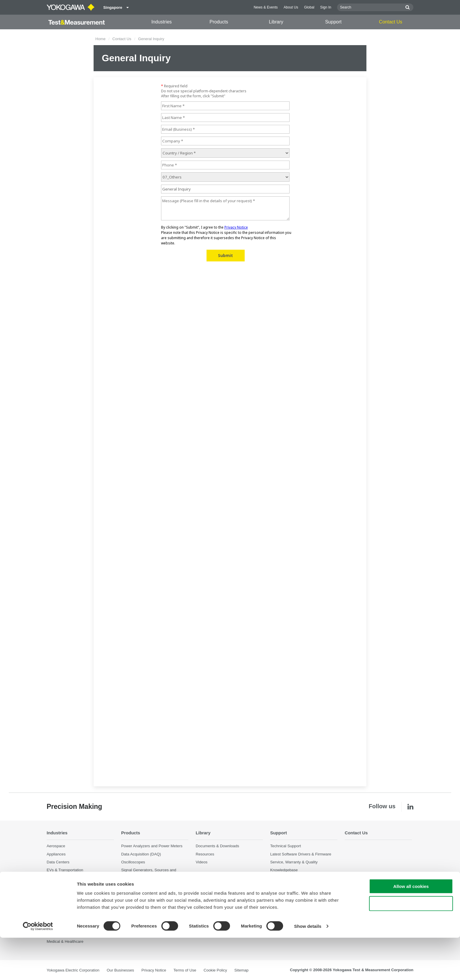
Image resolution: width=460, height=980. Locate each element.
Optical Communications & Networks (78, 894)
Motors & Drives (60, 886)
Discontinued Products (141, 907)
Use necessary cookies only (411, 946)
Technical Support (286, 846)
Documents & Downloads (217, 846)
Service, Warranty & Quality (294, 862)
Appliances (56, 854)
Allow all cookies (411, 929)
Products (219, 22)
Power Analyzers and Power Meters (152, 846)
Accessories (132, 899)
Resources (205, 854)
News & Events (266, 7)
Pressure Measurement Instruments (152, 883)
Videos (202, 862)
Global (309, 7)
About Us (291, 7)
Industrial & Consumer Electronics (76, 878)
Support (333, 22)
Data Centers (58, 862)
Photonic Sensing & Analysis (71, 902)
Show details (308, 968)
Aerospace (56, 846)
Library (276, 22)
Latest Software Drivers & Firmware (301, 854)
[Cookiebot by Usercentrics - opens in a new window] (38, 969)
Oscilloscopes (133, 862)
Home (100, 39)
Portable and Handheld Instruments (152, 891)
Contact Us (391, 22)
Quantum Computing (65, 910)
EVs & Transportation (65, 870)
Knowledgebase (284, 870)
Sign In (326, 7)
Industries (161, 22)
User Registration (285, 878)
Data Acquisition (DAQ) (141, 854)
